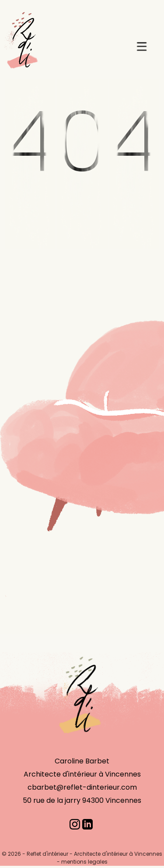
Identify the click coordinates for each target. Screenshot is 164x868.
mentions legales (84, 862)
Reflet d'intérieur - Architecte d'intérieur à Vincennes (94, 854)
